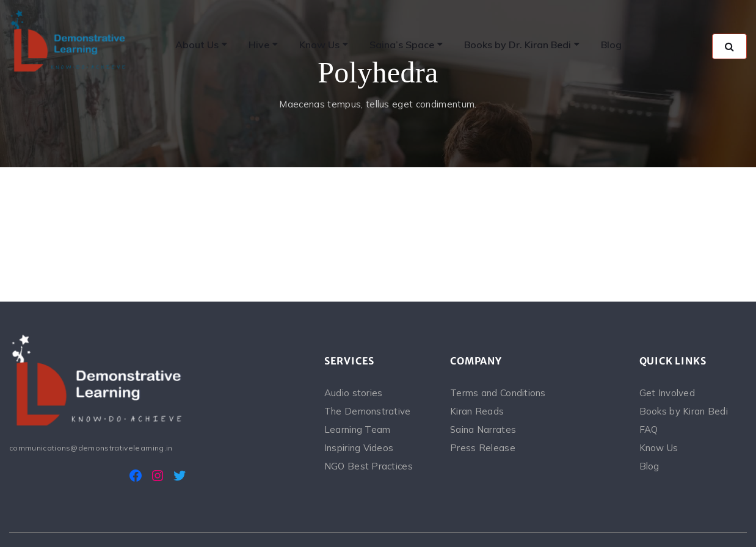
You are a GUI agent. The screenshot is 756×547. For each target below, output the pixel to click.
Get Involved (667, 393)
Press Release (483, 448)
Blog (649, 466)
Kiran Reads (477, 411)
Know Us (659, 448)
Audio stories (354, 393)
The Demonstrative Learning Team (368, 420)
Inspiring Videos (359, 448)
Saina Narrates (483, 429)
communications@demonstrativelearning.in (91, 448)
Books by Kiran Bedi (684, 411)
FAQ (649, 429)
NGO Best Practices (369, 466)
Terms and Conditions (498, 393)
